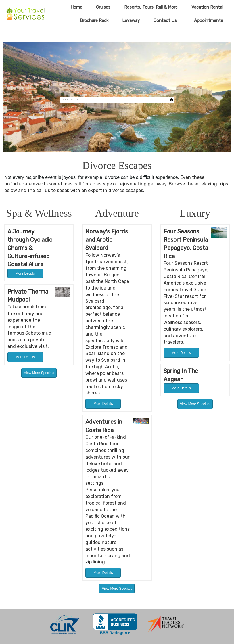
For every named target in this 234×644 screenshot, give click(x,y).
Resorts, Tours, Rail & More (151, 7)
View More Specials (39, 373)
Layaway (131, 20)
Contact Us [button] (165, 20)
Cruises (103, 7)
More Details (25, 273)
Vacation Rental (207, 7)
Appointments (209, 20)
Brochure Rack (94, 20)
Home (76, 7)
